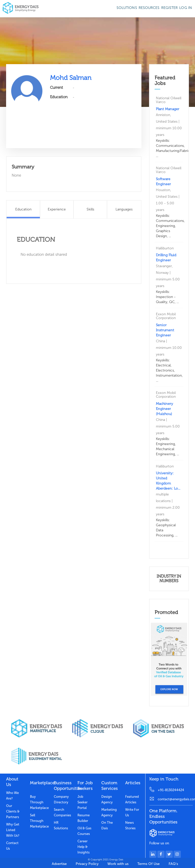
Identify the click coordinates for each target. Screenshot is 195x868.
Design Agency (107, 799)
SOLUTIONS (127, 8)
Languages (124, 209)
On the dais (107, 825)
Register (170, 8)
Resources (149, 8)
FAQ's (173, 864)
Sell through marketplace (38, 821)
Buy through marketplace (38, 802)
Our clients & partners (13, 811)
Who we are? (12, 796)
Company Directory (61, 799)
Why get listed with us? (13, 830)
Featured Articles (132, 799)
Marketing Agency (109, 812)
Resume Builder (84, 818)
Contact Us (12, 846)
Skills (90, 209)
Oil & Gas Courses (84, 831)
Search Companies (62, 812)
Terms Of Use (149, 864)
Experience (57, 209)
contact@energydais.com (175, 799)
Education (23, 209)
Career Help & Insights (84, 847)
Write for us (132, 812)
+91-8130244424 (171, 790)
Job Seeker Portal (83, 802)
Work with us (118, 864)
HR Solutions (61, 825)
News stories (130, 825)
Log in (186, 8)
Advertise (59, 864)
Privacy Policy (87, 864)
